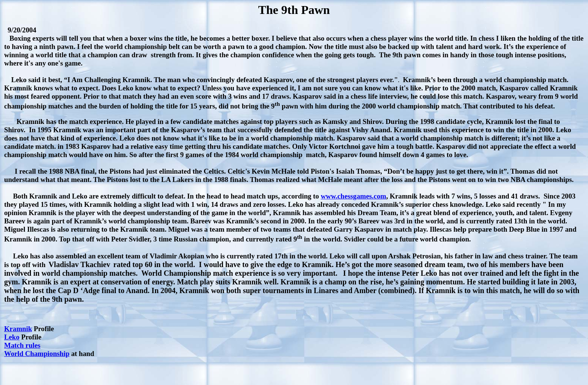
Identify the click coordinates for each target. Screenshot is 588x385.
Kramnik (18, 329)
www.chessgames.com (353, 196)
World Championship (37, 354)
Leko (12, 337)
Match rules (22, 345)
